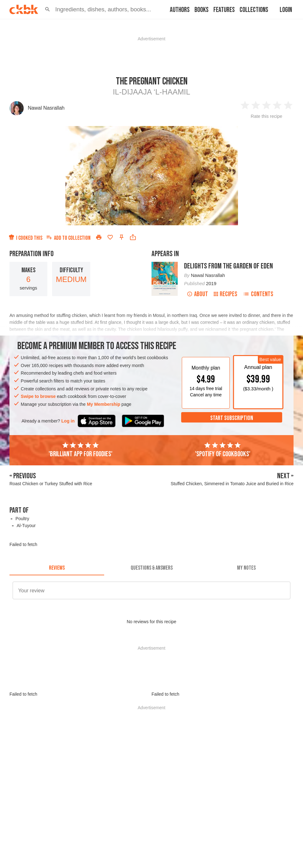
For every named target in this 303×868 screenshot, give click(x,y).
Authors (180, 10)
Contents (258, 294)
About (197, 294)
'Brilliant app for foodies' (80, 450)
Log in (68, 421)
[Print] (99, 237)
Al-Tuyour (26, 526)
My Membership (104, 404)
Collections (254, 10)
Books (202, 10)
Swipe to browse (38, 396)
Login (286, 10)
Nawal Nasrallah (46, 108)
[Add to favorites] (110, 237)
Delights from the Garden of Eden (229, 266)
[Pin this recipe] (122, 237)
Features (224, 10)
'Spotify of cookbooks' (223, 450)
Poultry (22, 519)
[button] (48, 9)
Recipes (226, 294)
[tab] (57, 568)
